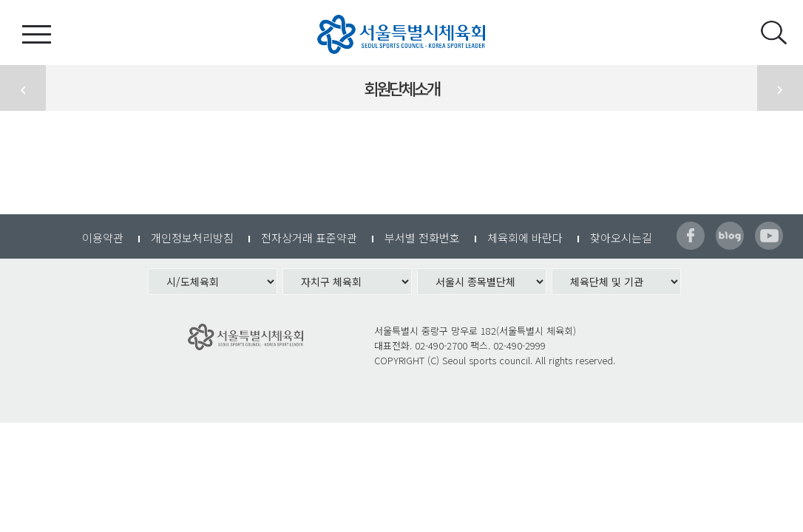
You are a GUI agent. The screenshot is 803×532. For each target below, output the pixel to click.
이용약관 (103, 238)
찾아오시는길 (621, 238)
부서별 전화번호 (422, 238)
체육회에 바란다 (525, 238)
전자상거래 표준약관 (309, 238)
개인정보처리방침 (192, 238)
